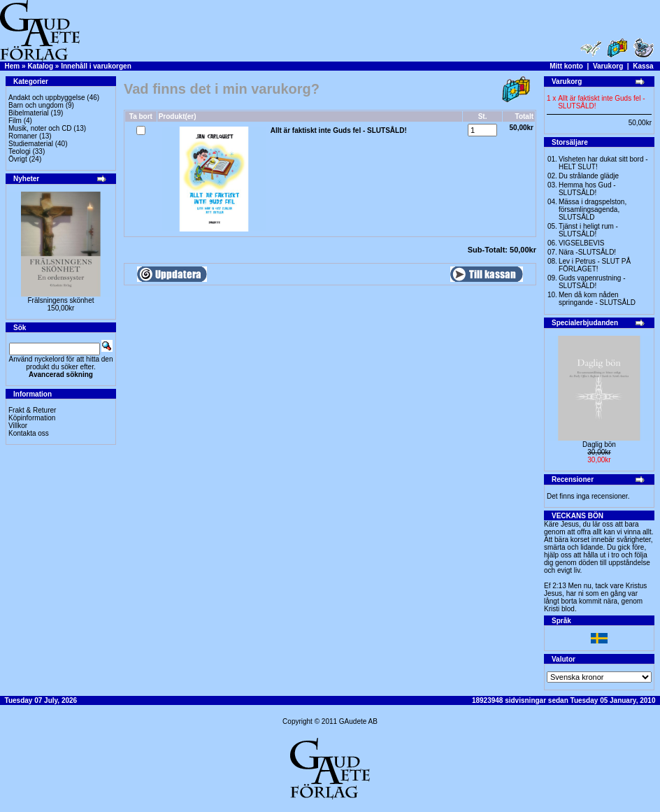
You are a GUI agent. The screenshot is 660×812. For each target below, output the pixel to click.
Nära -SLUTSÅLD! (587, 252)
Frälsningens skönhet (60, 300)
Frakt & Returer (32, 410)
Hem (13, 66)
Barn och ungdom (36, 105)
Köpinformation (32, 418)
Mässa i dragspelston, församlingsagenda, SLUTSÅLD (593, 209)
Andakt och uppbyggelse (47, 98)
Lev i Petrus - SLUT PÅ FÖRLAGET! (595, 265)
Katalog (40, 66)
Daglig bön (599, 444)
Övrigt (18, 159)
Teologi (20, 151)
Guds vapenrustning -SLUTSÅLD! (592, 282)
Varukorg (608, 66)
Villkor (18, 426)
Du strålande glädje (589, 176)
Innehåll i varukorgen (96, 66)
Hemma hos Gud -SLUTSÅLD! (587, 189)
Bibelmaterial (29, 113)
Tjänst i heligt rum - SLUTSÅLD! (588, 230)
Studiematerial (31, 144)
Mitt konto (566, 66)
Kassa (643, 66)
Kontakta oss (29, 433)
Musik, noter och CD (40, 128)
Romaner (23, 136)
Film (15, 121)
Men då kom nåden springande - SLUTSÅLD (597, 299)
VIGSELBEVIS (582, 243)
